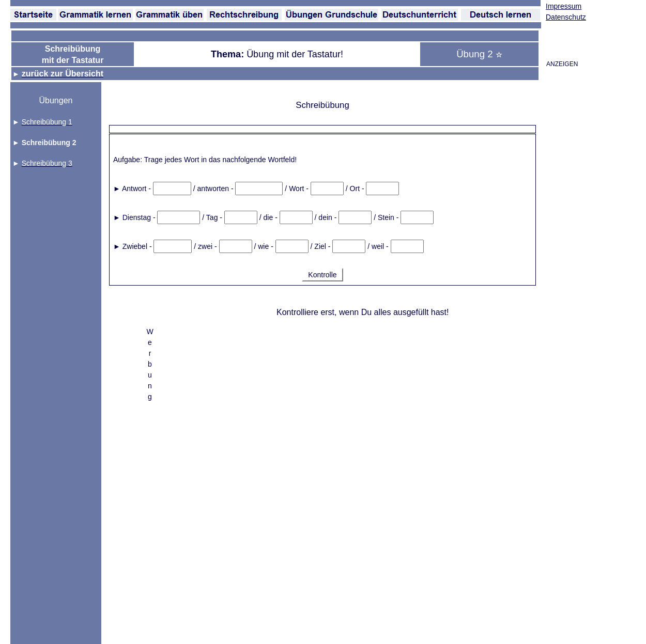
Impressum (564, 6)
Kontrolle (322, 275)
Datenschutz (566, 17)
